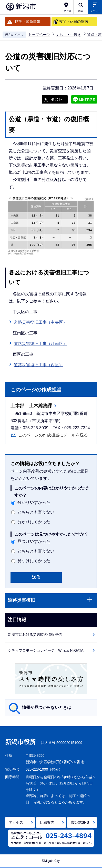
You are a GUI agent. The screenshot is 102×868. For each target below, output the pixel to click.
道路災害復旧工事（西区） (38, 365)
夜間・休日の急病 (74, 22)
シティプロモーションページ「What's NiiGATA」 (48, 650)
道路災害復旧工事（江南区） (40, 344)
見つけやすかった (34, 541)
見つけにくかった (34, 561)
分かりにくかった (34, 522)
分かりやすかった (34, 502)
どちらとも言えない (36, 512)
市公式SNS (80, 822)
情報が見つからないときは (47, 707)
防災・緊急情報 (28, 22)
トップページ (39, 35)
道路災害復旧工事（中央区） (40, 322)
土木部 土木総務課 (31, 406)
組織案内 (47, 822)
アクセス (16, 822)
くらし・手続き (68, 35)
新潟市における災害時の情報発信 (35, 635)
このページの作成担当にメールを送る (53, 435)
